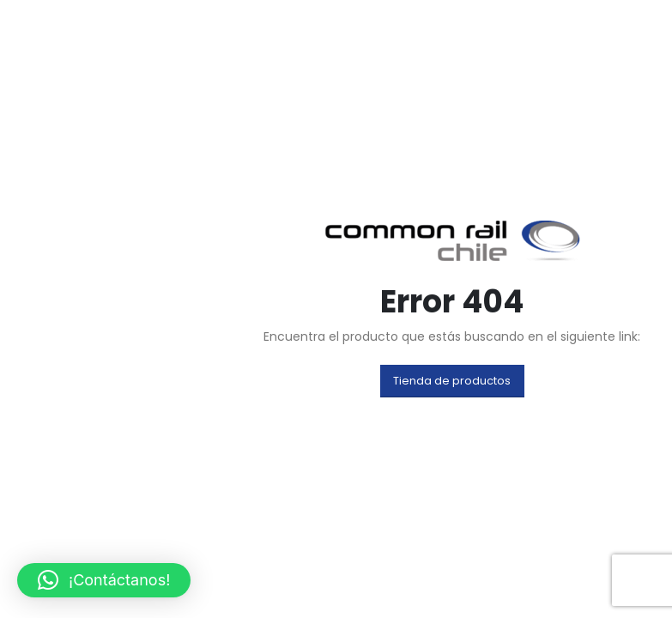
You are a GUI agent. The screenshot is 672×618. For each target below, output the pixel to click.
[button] (453, 381)
